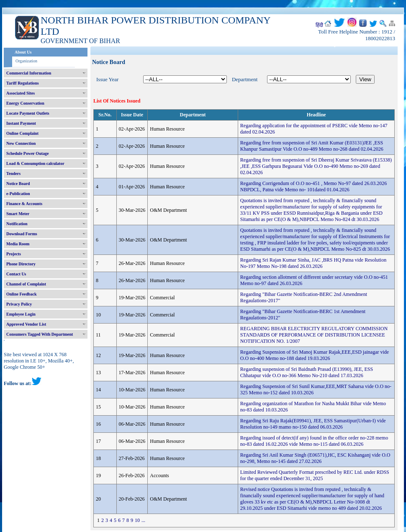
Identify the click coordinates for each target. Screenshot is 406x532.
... (143, 520)
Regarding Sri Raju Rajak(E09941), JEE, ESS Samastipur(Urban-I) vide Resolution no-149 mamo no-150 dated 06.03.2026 (313, 424)
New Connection (21, 143)
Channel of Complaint (26, 284)
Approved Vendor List (26, 324)
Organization (26, 61)
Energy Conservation (25, 103)
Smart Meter (18, 214)
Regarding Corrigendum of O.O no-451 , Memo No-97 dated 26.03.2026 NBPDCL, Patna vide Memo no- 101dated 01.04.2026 (313, 186)
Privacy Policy (19, 304)
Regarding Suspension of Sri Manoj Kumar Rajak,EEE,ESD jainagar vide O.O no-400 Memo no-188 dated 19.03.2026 (315, 355)
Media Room (18, 244)
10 (137, 520)
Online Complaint (22, 133)
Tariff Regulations (23, 83)
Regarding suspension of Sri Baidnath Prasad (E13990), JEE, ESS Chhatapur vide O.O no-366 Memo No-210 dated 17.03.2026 (307, 372)
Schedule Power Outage (27, 153)
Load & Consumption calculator (35, 163)
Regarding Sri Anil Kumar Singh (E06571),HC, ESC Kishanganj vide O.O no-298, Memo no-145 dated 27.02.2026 (315, 458)
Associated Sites (21, 93)
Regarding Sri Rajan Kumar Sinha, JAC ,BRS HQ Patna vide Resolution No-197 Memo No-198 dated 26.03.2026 (313, 263)
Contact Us (16, 274)
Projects (14, 254)
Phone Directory (21, 264)
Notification (17, 224)
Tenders (13, 173)
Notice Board (18, 184)
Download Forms (22, 234)
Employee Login (21, 314)
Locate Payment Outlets (28, 113)
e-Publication (18, 194)
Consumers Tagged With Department (40, 334)
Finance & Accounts (24, 204)
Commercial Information (29, 73)
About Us (23, 52)
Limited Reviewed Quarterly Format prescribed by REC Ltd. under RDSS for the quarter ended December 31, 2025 (315, 475)
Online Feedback (22, 294)
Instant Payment (21, 123)
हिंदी (319, 25)
